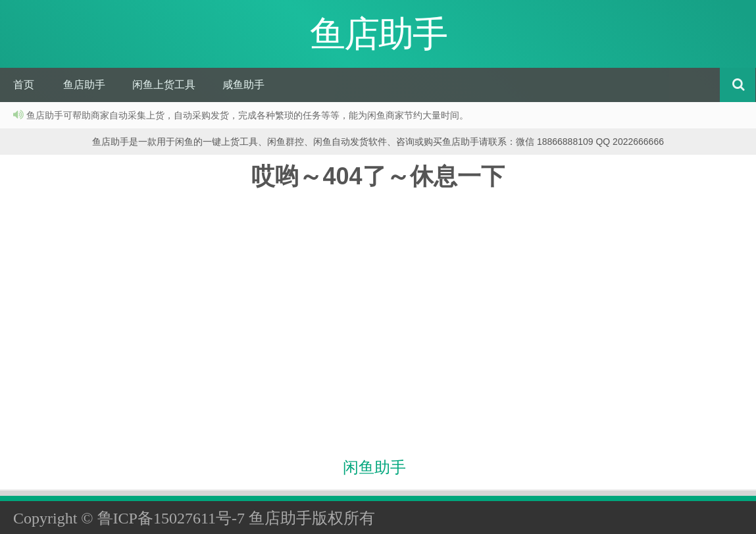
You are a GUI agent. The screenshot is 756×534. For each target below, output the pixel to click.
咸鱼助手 (243, 85)
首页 (24, 85)
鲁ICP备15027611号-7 (171, 518)
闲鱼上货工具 (164, 85)
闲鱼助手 (374, 467)
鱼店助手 (84, 85)
